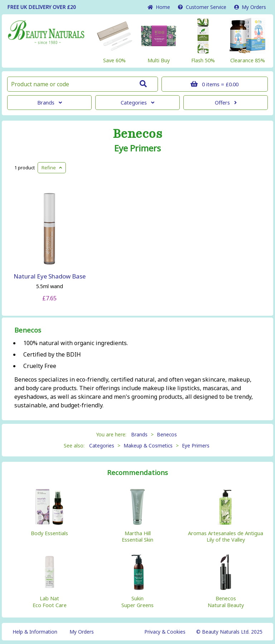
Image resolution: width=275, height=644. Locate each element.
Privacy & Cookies (165, 632)
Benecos (137, 134)
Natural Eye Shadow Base (50, 276)
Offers (226, 103)
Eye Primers (137, 148)
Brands (50, 103)
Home (159, 7)
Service (202, 7)
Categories (137, 103)
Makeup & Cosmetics (148, 446)
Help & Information (35, 632)
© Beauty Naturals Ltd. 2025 (229, 632)
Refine (52, 168)
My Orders (250, 7)
